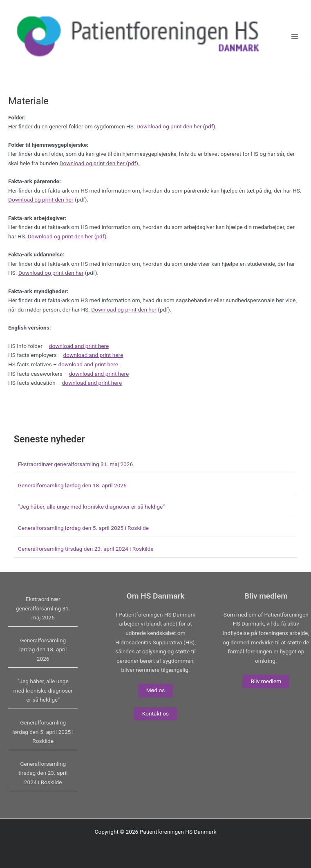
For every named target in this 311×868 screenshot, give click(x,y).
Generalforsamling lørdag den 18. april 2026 (72, 485)
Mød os (156, 690)
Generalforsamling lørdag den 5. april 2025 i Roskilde (83, 528)
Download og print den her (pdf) (176, 126)
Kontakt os (155, 713)
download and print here (79, 346)
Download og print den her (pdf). (100, 163)
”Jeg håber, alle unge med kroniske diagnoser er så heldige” (91, 507)
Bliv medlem (266, 681)
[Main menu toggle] (295, 37)
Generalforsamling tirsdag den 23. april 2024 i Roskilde (86, 549)
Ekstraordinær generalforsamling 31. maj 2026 (75, 464)
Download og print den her (41, 200)
